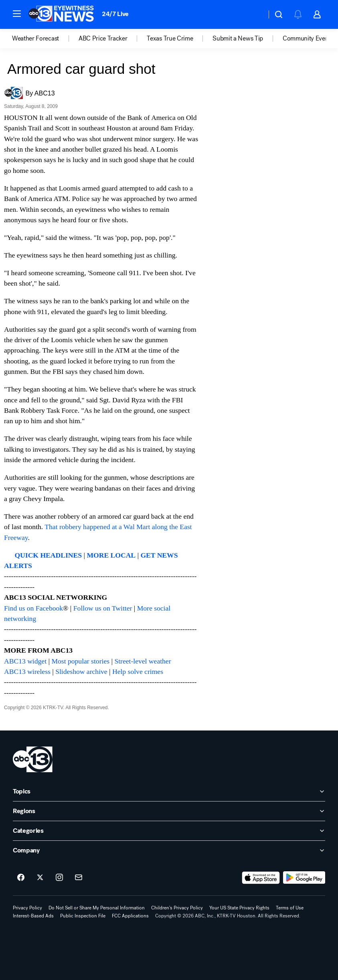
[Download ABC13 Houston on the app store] (261, 878)
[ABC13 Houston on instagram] (59, 878)
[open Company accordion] (169, 850)
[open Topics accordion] (169, 791)
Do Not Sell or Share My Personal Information (97, 908)
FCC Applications (130, 916)
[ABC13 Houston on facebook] (21, 878)
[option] (45, 39)
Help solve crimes (138, 672)
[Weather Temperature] (254, 14)
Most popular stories (80, 661)
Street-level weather (143, 661)
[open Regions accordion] (169, 811)
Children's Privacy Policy (177, 908)
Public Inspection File (83, 916)
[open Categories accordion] (169, 831)
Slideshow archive (81, 672)
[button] (17, 14)
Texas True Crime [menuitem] (170, 39)
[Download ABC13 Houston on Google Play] (304, 878)
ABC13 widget (25, 661)
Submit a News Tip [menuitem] (238, 39)
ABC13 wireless (27, 672)
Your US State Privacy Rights (239, 908)
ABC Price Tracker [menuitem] (103, 39)
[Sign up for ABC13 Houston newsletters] (79, 878)
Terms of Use (290, 908)
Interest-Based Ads (33, 916)
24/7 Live (115, 14)
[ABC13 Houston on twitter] (40, 878)
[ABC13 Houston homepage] (61, 14)
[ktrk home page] (33, 759)
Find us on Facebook (33, 608)
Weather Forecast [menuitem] (35, 39)
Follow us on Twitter (103, 608)
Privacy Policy (27, 908)
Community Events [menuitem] (308, 39)
